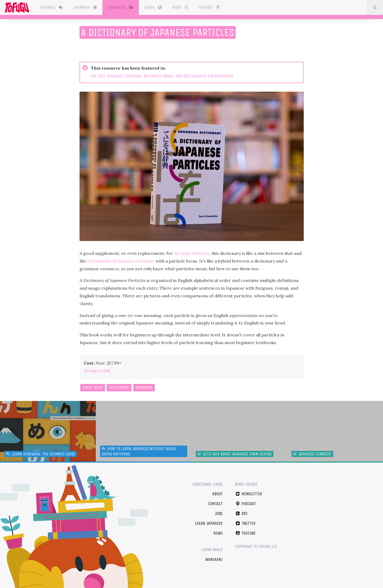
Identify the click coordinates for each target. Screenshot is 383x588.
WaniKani (214, 559)
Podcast (210, 7)
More (182, 7)
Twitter (245, 523)
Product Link (97, 371)
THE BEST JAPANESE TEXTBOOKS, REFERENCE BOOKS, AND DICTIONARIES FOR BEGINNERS (162, 76)
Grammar (87, 7)
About (217, 494)
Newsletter (248, 494)
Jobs (219, 513)
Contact (215, 504)
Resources (122, 7)
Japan (154, 7)
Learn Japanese (209, 523)
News (218, 533)
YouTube (245, 533)
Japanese (52, 7)
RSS (241, 513)
